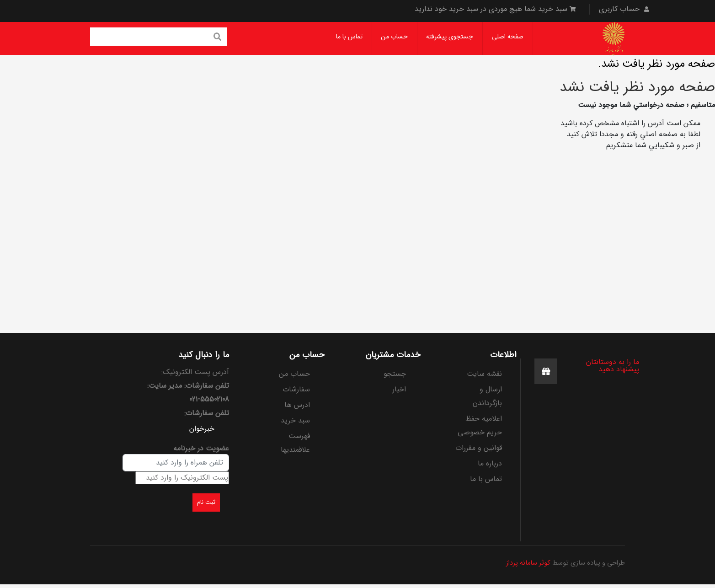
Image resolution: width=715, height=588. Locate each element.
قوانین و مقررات (479, 448)
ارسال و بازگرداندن (487, 396)
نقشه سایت (484, 374)
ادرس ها (297, 405)
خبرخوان (202, 429)
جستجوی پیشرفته (450, 37)
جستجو (395, 374)
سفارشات (296, 389)
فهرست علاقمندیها (295, 443)
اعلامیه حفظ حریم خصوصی (480, 425)
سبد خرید (295, 420)
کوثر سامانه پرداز (528, 563)
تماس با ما (349, 37)
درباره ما (490, 463)
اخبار (399, 389)
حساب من (394, 37)
